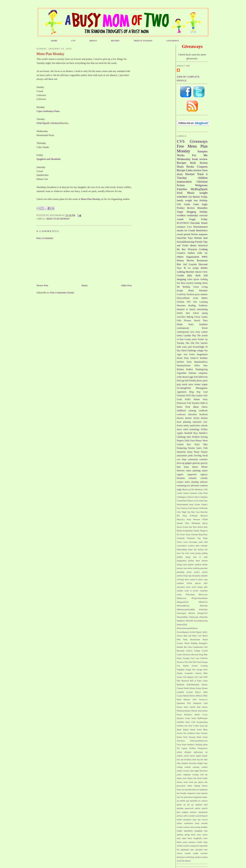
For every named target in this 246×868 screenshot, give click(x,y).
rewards (204, 823)
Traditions (203, 306)
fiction (204, 163)
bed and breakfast (184, 760)
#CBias (204, 429)
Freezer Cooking (200, 666)
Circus (197, 317)
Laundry (187, 336)
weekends (204, 591)
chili (206, 542)
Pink (199, 707)
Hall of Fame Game (199, 681)
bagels (199, 756)
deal (205, 238)
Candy (179, 493)
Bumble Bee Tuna (184, 647)
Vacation (190, 294)
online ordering (194, 568)
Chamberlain (198, 647)
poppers (185, 812)
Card (205, 392)
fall (195, 550)
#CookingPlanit (184, 388)
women (205, 857)
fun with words (188, 553)
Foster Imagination (198, 354)
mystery (190, 283)
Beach (205, 636)
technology (194, 429)
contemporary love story (188, 332)
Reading (192, 306)
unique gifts (202, 587)
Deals (180, 167)
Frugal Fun (191, 670)
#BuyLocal (186, 490)
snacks (180, 230)
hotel (190, 790)
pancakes (204, 568)
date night (194, 771)
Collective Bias (192, 497)
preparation (203, 812)
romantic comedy (198, 478)
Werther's (191, 745)
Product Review (186, 208)
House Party (183, 358)
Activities (181, 317)
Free (180, 146)
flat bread (198, 778)
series (187, 482)
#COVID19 (183, 223)
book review (200, 159)
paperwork (189, 808)
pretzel (205, 572)
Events (197, 505)
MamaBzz (202, 208)
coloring (196, 767)
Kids (193, 163)
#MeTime (204, 606)
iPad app (181, 381)
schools (204, 426)
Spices (205, 523)
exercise (203, 215)
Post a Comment (45, 238)
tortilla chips (202, 842)
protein (180, 576)
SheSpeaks (196, 523)
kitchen (204, 418)
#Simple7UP (202, 613)
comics (180, 771)
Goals (179, 399)
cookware (181, 414)
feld (206, 275)
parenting (181, 572)
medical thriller (201, 565)
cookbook (203, 411)
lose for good (182, 797)
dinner (193, 245)
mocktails (194, 801)
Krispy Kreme (202, 688)
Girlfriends (203, 508)
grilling (205, 553)
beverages (193, 542)
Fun (195, 302)
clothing (204, 279)
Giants (179, 677)
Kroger (180, 291)
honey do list (182, 790)
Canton (186, 493)
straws (205, 835)
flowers (180, 418)
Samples (202, 151)
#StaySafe (204, 617)
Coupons (202, 167)
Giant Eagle (200, 204)
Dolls (187, 441)
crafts (179, 377)
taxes (206, 838)
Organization (193, 257)
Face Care (195, 658)
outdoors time (201, 805)
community (193, 459)
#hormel (190, 272)
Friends (199, 242)
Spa (206, 726)
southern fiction (184, 583)
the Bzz (181, 249)
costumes (204, 459)
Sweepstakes (188, 531)
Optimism (181, 703)
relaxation (196, 576)
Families (182, 189)
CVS (73, 41)
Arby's (205, 632)
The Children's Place (192, 733)
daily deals (194, 275)
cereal (180, 234)
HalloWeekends (193, 685)
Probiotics (188, 715)
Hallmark (181, 685)
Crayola (192, 264)
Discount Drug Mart (199, 655)
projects (192, 816)
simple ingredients (185, 831)
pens (179, 812)
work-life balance (184, 861)
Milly (205, 696)
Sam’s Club (190, 722)
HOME (54, 41)
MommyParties (184, 366)
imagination (182, 561)
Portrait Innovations (199, 711)
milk (179, 347)
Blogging (191, 212)
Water (191, 324)
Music (191, 193)
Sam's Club (202, 448)
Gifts (179, 321)
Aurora (180, 636)
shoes (187, 580)
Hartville (204, 512)
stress (188, 587)
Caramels (193, 493)
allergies (188, 752)
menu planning (193, 471)
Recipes (182, 163)
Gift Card (199, 677)
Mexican (204, 516)
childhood (181, 411)
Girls (205, 396)
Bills (179, 640)
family (180, 200)
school (196, 313)
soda (206, 831)
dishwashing (182, 550)
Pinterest (197, 520)
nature (205, 471)
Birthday (187, 287)
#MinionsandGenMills (186, 610)
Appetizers (182, 392)
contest (204, 332)
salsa (192, 827)
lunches (204, 343)
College (197, 651)
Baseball (188, 433)
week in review (191, 591)
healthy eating (184, 557)
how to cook (200, 557)
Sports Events (182, 527)
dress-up (181, 463)
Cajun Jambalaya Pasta (48, 111)
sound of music (196, 580)
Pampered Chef (200, 703)
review (198, 170)
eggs (191, 377)
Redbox (189, 369)
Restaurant (202, 260)
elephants (187, 775)
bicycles (200, 760)
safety (186, 426)
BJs (193, 490)
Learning (204, 302)
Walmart (192, 373)
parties (198, 808)
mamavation (184, 182)
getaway (196, 463)
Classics (189, 651)
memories (197, 422)
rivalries (180, 827)
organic (180, 474)
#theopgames (202, 388)
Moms (191, 291)
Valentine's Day (194, 538)
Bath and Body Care (192, 636)
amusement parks (185, 456)
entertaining (202, 309)
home (186, 467)
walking (181, 272)
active (186, 542)
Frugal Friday (198, 219)
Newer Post (42, 285)
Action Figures (196, 632)
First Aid (188, 662)
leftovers (181, 471)
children (203, 178)
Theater (204, 452)
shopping (181, 279)
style (179, 838)
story (199, 835)
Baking (190, 317)
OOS (195, 700)
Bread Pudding (191, 643)
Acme (196, 298)
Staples (186, 730)
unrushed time (201, 850)
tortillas (180, 846)
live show (181, 283)
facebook (203, 414)
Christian (181, 396)
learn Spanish (202, 793)
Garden (199, 396)
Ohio (205, 444)
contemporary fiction (192, 328)
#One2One (203, 610)
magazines (198, 797)
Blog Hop (195, 392)
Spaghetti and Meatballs (49, 159)
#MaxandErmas (183, 606)
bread (205, 456)
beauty (205, 756)
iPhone (204, 467)
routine (187, 827)
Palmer (197, 399)
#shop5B (189, 621)
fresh (191, 782)
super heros (187, 838)
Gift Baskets (188, 677)
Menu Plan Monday (50, 54)
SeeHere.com (182, 726)
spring (205, 313)
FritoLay (184, 508)
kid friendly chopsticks (186, 793)
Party (205, 399)
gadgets (189, 463)
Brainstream (195, 640)
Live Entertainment (197, 227)
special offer (201, 583)
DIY (189, 302)
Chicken (181, 302)
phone (199, 381)
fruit (196, 377)
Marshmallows (201, 362)
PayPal (193, 707)
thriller (204, 268)
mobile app (184, 801)
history (205, 786)
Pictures (188, 321)
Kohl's (188, 399)
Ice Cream (190, 230)
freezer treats (182, 782)
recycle (205, 820)
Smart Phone (193, 452)
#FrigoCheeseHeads (199, 598)
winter (179, 595)
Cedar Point (203, 493)
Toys (190, 238)
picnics (197, 572)
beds (194, 760)
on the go (189, 805)
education (192, 414)
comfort (204, 767)
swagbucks (198, 838)
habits (190, 786)
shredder (204, 827)
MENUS (93, 41)
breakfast (203, 324)
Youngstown (203, 748)
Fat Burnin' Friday (198, 197)
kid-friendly (191, 381)
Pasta (189, 520)
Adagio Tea (202, 351)
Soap (202, 726)
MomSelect (202, 230)
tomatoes (192, 842)
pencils (205, 808)
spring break (190, 835)
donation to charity (186, 309)
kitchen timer (194, 561)
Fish (194, 662)
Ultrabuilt (181, 538)
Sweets (180, 733)
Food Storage (202, 662)
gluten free (203, 782)
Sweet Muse (202, 730)
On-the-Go (203, 700)
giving (198, 553)
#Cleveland (190, 595)
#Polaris (192, 613)
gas (196, 782)
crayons (186, 771)
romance (181, 227)
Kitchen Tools (184, 362)
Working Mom (202, 745)
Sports (196, 279)
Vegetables (182, 373)
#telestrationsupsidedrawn (187, 628)
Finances (180, 662)
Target (180, 212)
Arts (185, 354)
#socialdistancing (185, 242)
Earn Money (196, 441)
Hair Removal (183, 681)
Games (204, 317)
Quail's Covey (201, 715)
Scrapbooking (202, 722)
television (195, 486)
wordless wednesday (187, 215)
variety (180, 853)
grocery (204, 463)
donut (190, 550)
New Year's (193, 444)
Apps (179, 354)
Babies (204, 298)
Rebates (180, 369)
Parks (186, 707)
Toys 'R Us (184, 268)
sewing (197, 827)
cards (201, 542)
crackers (191, 546)
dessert (185, 377)
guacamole (181, 786)
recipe (196, 268)
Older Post (126, 285)
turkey (180, 336)
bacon (192, 756)
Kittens (192, 688)
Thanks (196, 531)
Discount (203, 264)
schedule (204, 576)
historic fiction (192, 418)
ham (179, 467)
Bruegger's (203, 643)
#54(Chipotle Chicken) (48, 123)
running (198, 283)
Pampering (182, 448)
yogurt (205, 384)
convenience (182, 546)
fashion (201, 550)
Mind (179, 700)
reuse (197, 823)
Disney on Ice (193, 501)
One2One (182, 238)
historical (203, 245)
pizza (197, 294)
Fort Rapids (183, 666)
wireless (198, 857)
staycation (181, 587)
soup (206, 580)
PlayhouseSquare (184, 711)
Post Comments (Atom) (62, 293)
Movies (190, 260)
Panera (180, 707)
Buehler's (203, 433)
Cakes (190, 279)
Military (199, 696)
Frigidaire (181, 670)
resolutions (189, 823)
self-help (180, 580)
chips (184, 459)
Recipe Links (185, 170)
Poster (179, 715)
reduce (180, 823)
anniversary (198, 752)
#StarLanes (194, 617)
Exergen (186, 658)
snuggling (198, 831)
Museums (181, 306)
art (207, 752)
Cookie (180, 275)
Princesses (182, 403)
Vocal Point (182, 745)
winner (197, 384)
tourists (187, 846)
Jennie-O (194, 358)
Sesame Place (183, 523)
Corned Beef (182, 501)
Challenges (181, 497)
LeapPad (180, 692)
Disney (180, 260)
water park (187, 347)
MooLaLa (181, 520)
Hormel (190, 174)
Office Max (201, 366)
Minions (187, 700)
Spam (179, 730)
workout (204, 486)
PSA (189, 703)
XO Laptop (182, 748)
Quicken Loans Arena (187, 718)
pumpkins (187, 820)
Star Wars (193, 527)
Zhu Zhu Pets (192, 343)
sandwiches (195, 426)
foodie (205, 778)
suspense (203, 234)
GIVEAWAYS (173, 41)
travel (194, 587)
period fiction (191, 234)
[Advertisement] (56, 261)
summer (204, 294)
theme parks (182, 842)
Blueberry (199, 490)
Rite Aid (182, 264)
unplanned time (187, 850)
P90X (205, 257)
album (196, 407)
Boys (196, 433)
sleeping (195, 482)
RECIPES (115, 41)
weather (180, 591)
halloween (203, 377)
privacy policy (183, 816)
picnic (189, 572)
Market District (189, 696)
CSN (206, 490)
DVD (188, 396)
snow (191, 384)
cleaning (192, 411)
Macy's (198, 692)
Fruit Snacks (193, 508)
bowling (198, 456)
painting (180, 808)
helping (197, 786)
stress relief (182, 429)
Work (188, 407)
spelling (180, 835)
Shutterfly (181, 452)
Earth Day (203, 501)
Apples (180, 433)
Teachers (196, 403)
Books (190, 167)
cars (179, 459)
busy (206, 763)
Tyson (188, 535)
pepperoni (192, 474)
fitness (190, 778)
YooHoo (192, 748)
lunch (191, 797)
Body (186, 640)
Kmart (204, 223)
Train (185, 737)
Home (85, 285)
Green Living (200, 287)
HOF (206, 677)
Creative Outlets (186, 253)
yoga (179, 490)
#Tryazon (192, 249)
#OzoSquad (181, 613)
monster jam (182, 568)
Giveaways (199, 141)
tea (189, 486)
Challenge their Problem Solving (192, 437)
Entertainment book (185, 505)
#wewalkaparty (183, 632)
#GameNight (199, 347)
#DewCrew (203, 595)
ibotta (194, 790)
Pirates (205, 707)
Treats (182, 535)
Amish (180, 219)
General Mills (201, 673)
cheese (205, 407)
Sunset (193, 730)
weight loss (191, 200)
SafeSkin (180, 722)
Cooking (203, 249)
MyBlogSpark (199, 189)
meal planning (184, 422)
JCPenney (194, 516)
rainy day (196, 820)
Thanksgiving (201, 369)
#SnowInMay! (183, 617)
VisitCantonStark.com (199, 741)
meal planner (188, 565)
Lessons (189, 692)
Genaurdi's (189, 673)
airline (179, 752)
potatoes (193, 812)
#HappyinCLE (183, 602)
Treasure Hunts (195, 737)
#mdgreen (181, 621)
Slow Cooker (194, 726)
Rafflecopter (203, 718)
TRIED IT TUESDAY (143, 41)
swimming (182, 486)
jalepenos (204, 790)
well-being (190, 857)
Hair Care (195, 512)
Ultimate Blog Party (199, 535)
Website (198, 238)
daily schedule (202, 546)
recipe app (187, 576)
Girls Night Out (184, 512)
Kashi (186, 688)
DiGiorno (187, 655)
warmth (188, 853)
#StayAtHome (183, 298)
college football (184, 767)
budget (200, 763)
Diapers (180, 441)
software (204, 482)
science (180, 482)
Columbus (203, 497)
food (180, 193)
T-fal (189, 403)
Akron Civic (201, 272)
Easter (179, 658)
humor (195, 467)
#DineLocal (182, 598)
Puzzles (191, 448)
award (186, 756)
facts (185, 778)
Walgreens (201, 185)
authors (180, 756)
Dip (193, 396)
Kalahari (204, 358)
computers (203, 373)
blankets (185, 763)
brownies (193, 763)
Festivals (204, 658)
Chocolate (195, 223)
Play (194, 336)
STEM (205, 520)
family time (183, 313)
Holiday (204, 212)
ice (198, 790)
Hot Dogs (182, 516)
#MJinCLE (203, 602)
